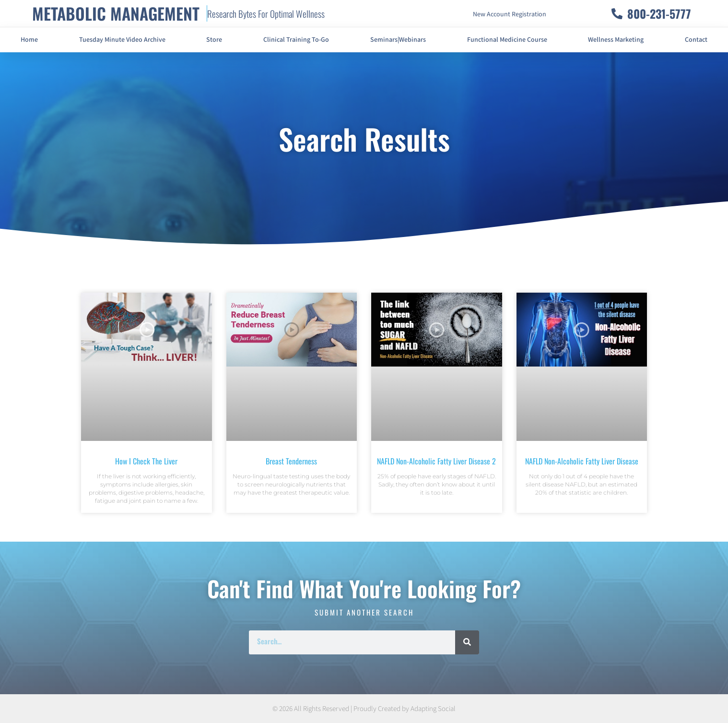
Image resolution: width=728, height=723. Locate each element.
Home (29, 40)
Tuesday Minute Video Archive (122, 40)
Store (214, 40)
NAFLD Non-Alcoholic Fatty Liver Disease (582, 461)
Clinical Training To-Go (296, 40)
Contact (696, 40)
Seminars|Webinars (398, 40)
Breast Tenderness (291, 461)
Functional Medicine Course (507, 40)
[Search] (467, 642)
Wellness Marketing (616, 40)
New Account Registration (510, 14)
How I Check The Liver (146, 461)
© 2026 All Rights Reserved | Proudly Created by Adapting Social (364, 709)
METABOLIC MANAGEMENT (116, 13)
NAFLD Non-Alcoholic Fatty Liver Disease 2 (436, 461)
